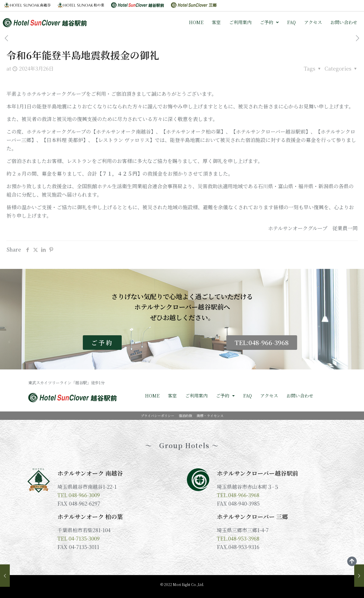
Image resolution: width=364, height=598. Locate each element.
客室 (216, 22)
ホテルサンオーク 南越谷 (90, 473)
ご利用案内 (240, 22)
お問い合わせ (344, 22)
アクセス (313, 22)
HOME (196, 22)
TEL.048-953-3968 (238, 538)
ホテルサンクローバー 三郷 (252, 516)
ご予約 (269, 22)
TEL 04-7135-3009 (78, 538)
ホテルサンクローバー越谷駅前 (258, 473)
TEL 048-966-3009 (79, 495)
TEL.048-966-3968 (238, 495)
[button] (269, 22)
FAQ (291, 22)
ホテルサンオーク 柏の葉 (90, 516)
